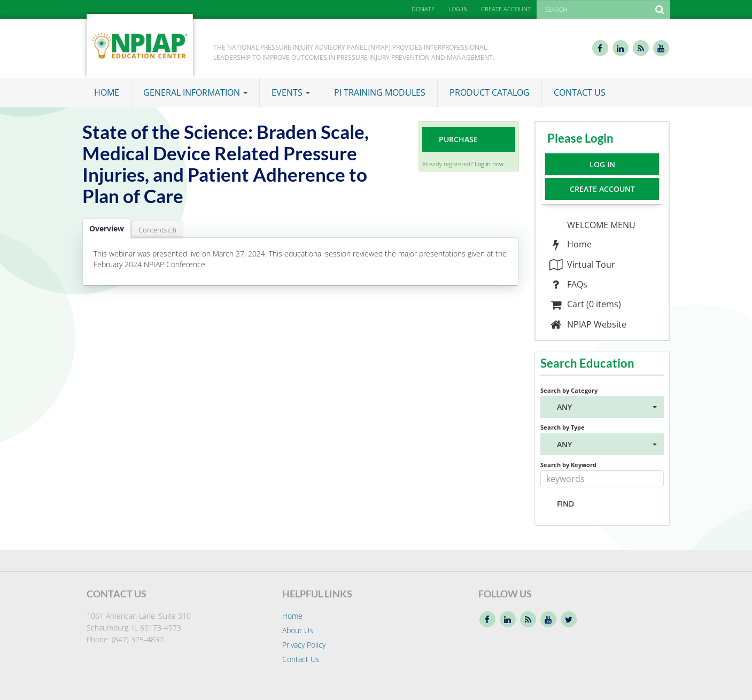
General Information (195, 92)
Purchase (458, 139)
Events (291, 92)
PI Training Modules (380, 92)
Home (107, 92)
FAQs (568, 284)
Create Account (602, 189)
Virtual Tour (582, 265)
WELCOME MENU (600, 225)
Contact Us (580, 92)
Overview (107, 228)
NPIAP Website (588, 324)
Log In (602, 164)
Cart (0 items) (585, 304)
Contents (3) (157, 230)
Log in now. (490, 164)
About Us (298, 630)
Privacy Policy (304, 645)
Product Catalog (490, 92)
